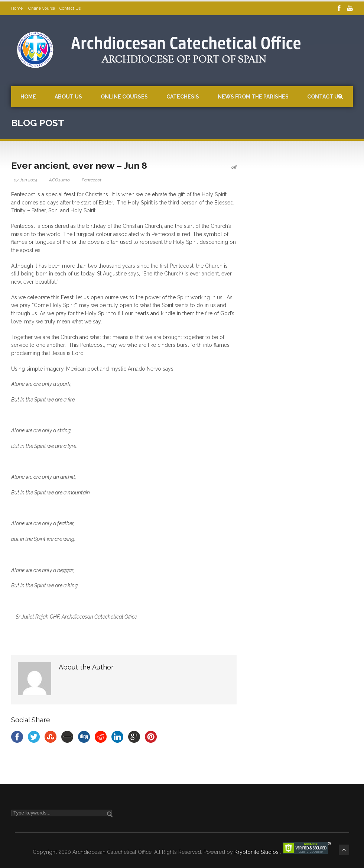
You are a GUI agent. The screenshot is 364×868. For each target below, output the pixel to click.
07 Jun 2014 (25, 180)
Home (17, 8)
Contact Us (70, 8)
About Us (68, 97)
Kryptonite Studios (257, 852)
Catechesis (183, 97)
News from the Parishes (253, 97)
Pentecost (92, 180)
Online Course (42, 8)
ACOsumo (59, 180)
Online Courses (124, 97)
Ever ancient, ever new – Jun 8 (79, 165)
